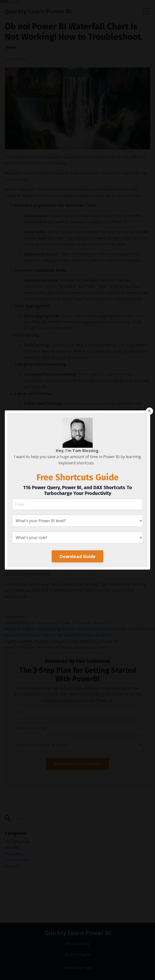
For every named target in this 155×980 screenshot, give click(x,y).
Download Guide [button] (78, 556)
